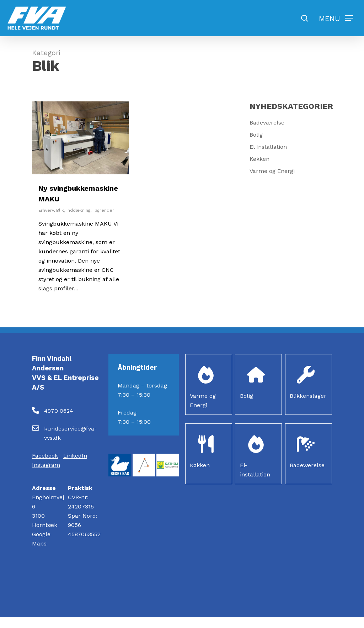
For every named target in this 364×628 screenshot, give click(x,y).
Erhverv (46, 210)
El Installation (268, 147)
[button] (336, 18)
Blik (60, 210)
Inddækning (78, 210)
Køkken (259, 159)
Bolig (256, 135)
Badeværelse (267, 123)
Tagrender (103, 210)
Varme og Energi (272, 171)
